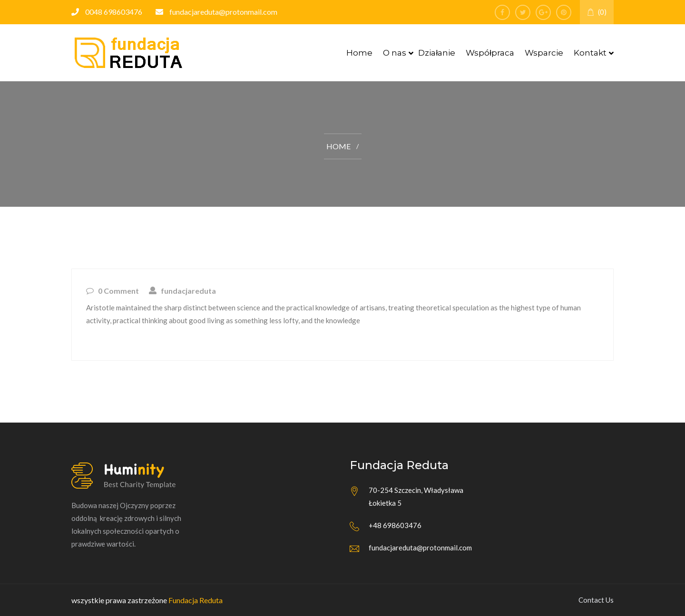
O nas (395, 53)
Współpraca (490, 53)
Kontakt (590, 53)
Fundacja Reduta (196, 600)
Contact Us (596, 600)
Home (359, 53)
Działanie (437, 53)
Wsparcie (544, 53)
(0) (597, 12)
